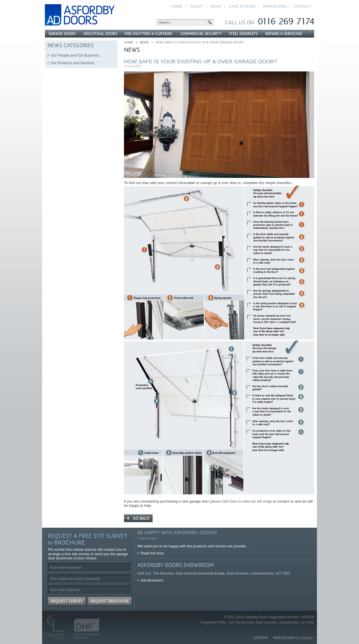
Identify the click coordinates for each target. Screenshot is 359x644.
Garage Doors (62, 34)
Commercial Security (201, 34)
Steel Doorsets (243, 34)
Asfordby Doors (80, 15)
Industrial (100, 34)
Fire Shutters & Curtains (149, 34)
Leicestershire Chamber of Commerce (57, 627)
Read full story (152, 553)
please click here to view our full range (241, 501)
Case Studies (242, 6)
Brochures (275, 6)
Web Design (284, 638)
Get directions (152, 580)
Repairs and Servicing (284, 34)
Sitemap (261, 638)
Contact (303, 6)
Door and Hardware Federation (84, 627)
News (144, 42)
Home (129, 42)
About (196, 6)
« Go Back (138, 518)
